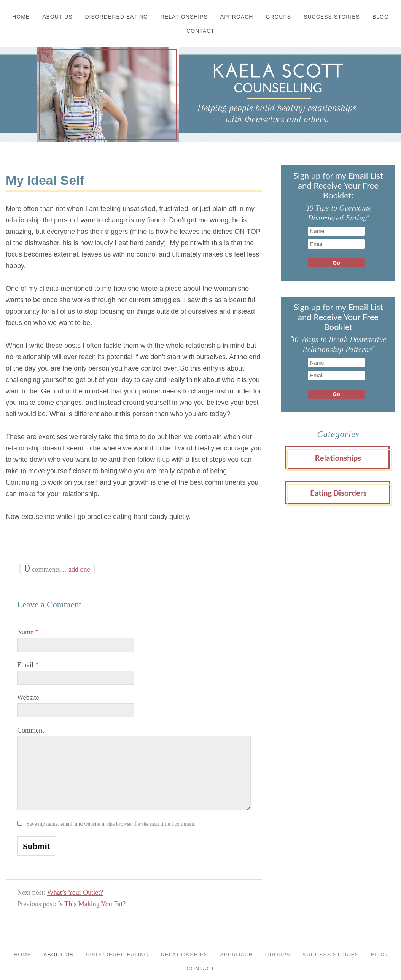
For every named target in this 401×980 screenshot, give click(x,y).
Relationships (184, 17)
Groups (278, 17)
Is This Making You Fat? (92, 904)
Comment (31, 730)
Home (21, 17)
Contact (200, 31)
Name (28, 632)
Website (28, 698)
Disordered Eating (117, 17)
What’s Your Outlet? (75, 893)
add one (79, 569)
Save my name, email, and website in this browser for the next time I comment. (111, 824)
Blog (381, 17)
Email (28, 665)
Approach (237, 17)
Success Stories (332, 17)
